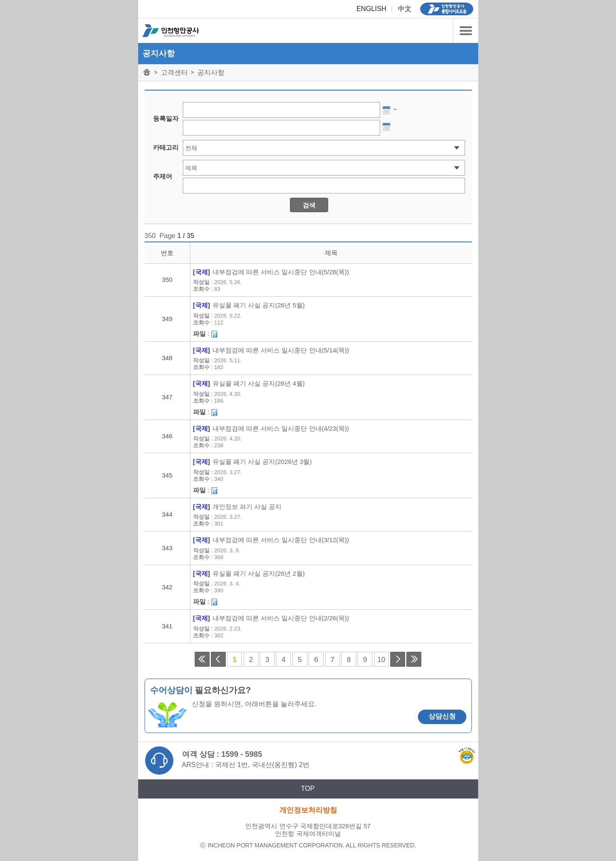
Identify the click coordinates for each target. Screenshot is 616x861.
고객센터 (174, 72)
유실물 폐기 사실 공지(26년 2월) (259, 574)
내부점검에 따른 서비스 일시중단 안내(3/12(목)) (281, 540)
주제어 (163, 176)
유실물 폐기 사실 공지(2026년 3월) (262, 462)
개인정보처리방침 (308, 810)
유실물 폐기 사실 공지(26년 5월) (259, 305)
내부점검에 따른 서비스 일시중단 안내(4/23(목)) (281, 429)
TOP (308, 789)
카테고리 (466, 31)
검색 (309, 205)
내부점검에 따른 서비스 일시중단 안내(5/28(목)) (281, 272)
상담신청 (442, 716)
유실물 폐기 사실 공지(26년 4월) (259, 384)
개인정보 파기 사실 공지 (247, 507)
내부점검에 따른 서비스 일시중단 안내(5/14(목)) (281, 350)
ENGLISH (371, 9)
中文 (405, 9)
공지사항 (211, 72)
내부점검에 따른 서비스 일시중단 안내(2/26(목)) (281, 618)
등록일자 (166, 118)
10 (382, 660)
